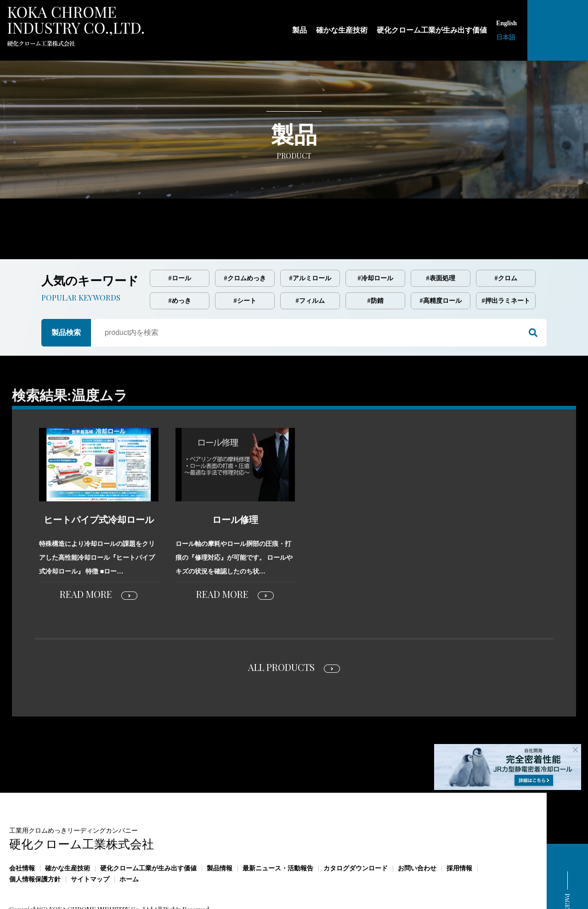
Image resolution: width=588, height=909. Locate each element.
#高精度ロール (441, 262)
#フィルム (310, 262)
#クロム (506, 240)
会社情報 (22, 830)
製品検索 (66, 294)
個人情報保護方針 (35, 841)
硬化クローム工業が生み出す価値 (148, 830)
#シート (245, 262)
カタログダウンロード (356, 830)
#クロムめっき (245, 240)
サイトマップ (90, 841)
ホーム (129, 841)
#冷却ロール (376, 240)
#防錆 (376, 262)
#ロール (180, 240)
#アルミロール (310, 240)
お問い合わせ (417, 830)
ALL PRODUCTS (281, 628)
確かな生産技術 (68, 830)
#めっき (180, 262)
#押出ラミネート (506, 262)
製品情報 (220, 830)
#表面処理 (441, 240)
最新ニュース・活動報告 (278, 830)
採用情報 (459, 830)
